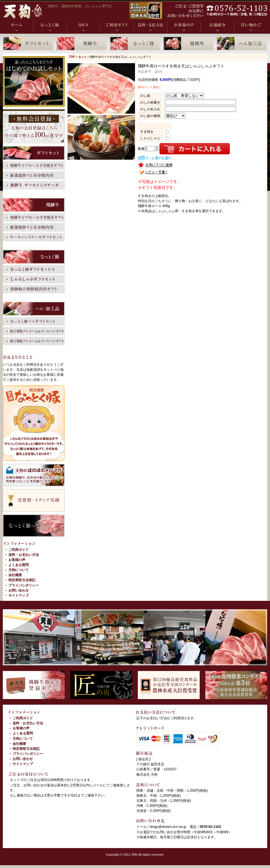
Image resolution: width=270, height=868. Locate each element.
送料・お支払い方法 (24, 555)
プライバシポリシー (24, 585)
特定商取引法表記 (22, 580)
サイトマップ (19, 596)
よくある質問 (19, 565)
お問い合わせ (19, 590)
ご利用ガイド (19, 550)
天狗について (19, 570)
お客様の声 (17, 560)
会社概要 (15, 575)
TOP (72, 57)
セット (82, 57)
